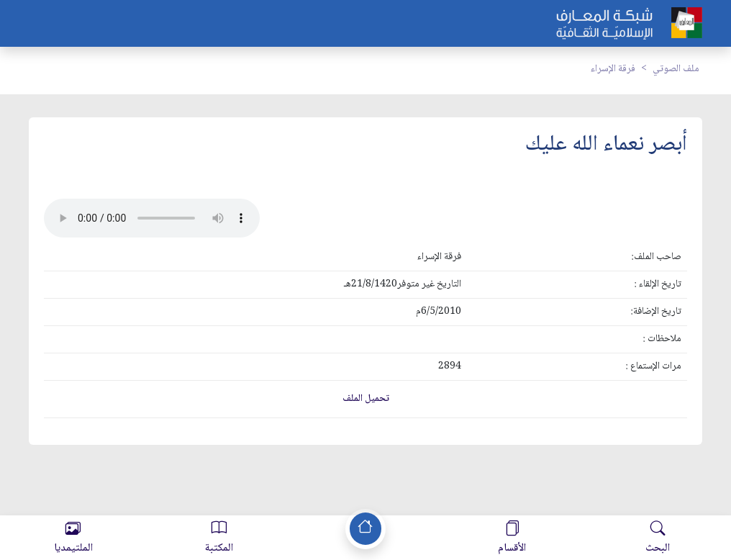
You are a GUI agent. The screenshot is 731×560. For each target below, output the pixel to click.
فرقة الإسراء (613, 69)
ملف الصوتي (676, 69)
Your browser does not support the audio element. (152, 218)
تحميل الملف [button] (366, 399)
